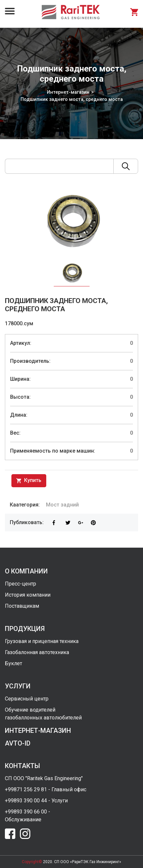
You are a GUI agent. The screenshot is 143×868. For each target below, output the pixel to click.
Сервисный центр (27, 699)
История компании (28, 595)
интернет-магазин (38, 731)
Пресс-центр (21, 584)
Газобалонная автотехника (37, 652)
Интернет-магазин (68, 92)
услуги (18, 686)
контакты (22, 766)
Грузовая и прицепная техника (42, 641)
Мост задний (62, 505)
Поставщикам (22, 606)
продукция (25, 629)
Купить (29, 481)
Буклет (14, 663)
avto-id (18, 743)
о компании (26, 571)
